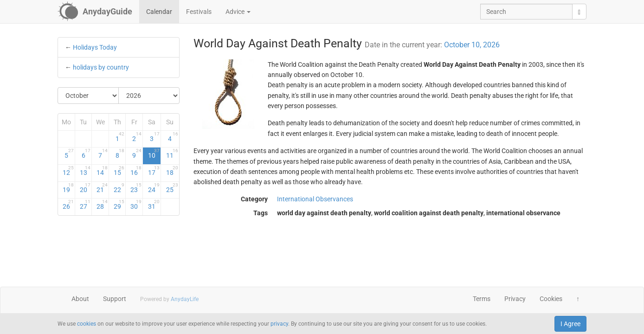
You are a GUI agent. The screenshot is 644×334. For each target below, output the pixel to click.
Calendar (159, 12)
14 (102, 171)
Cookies (551, 299)
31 (154, 205)
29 (119, 205)
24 (154, 188)
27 (85, 205)
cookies (87, 324)
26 (68, 205)
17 (154, 171)
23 (136, 188)
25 (172, 188)
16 (136, 171)
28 (102, 205)
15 (119, 171)
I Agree (570, 324)
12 (68, 171)
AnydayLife (185, 299)
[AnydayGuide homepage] (95, 12)
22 (119, 188)
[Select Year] (149, 96)
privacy (279, 324)
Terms (482, 299)
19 (68, 188)
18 (172, 171)
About (80, 299)
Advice (238, 12)
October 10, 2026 (472, 45)
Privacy (515, 299)
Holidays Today (95, 47)
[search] (579, 12)
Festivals (199, 12)
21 (102, 188)
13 (85, 171)
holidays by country (101, 67)
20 (85, 188)
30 (136, 205)
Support (115, 299)
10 (154, 154)
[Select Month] (88, 96)
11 (172, 154)
